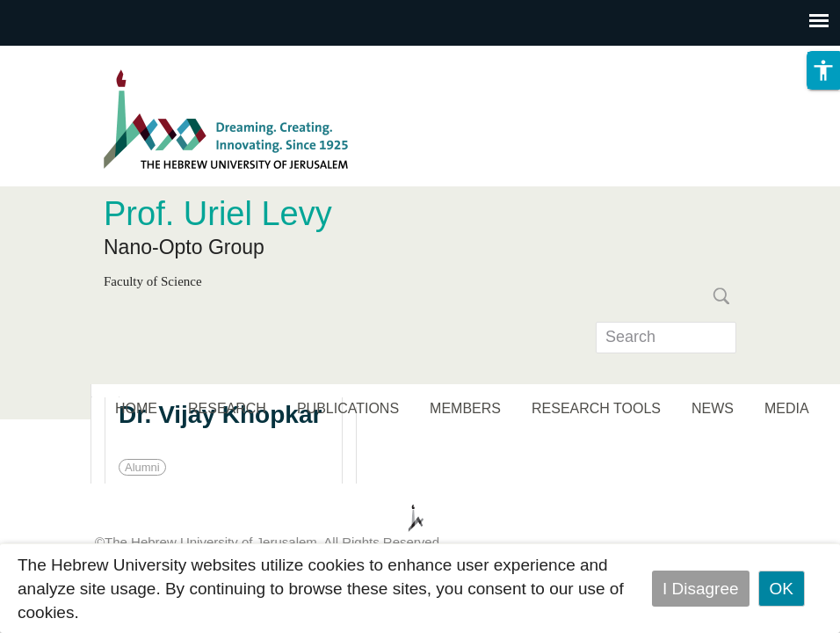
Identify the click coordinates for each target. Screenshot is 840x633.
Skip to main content (76, 58)
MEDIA (787, 408)
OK (782, 589)
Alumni (142, 467)
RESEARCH (227, 408)
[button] (823, 70)
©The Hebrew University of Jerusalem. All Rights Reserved (267, 542)
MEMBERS (465, 408)
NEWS (713, 408)
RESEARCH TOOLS (596, 408)
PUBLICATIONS (348, 408)
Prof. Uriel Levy (218, 214)
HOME (136, 408)
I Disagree (701, 589)
